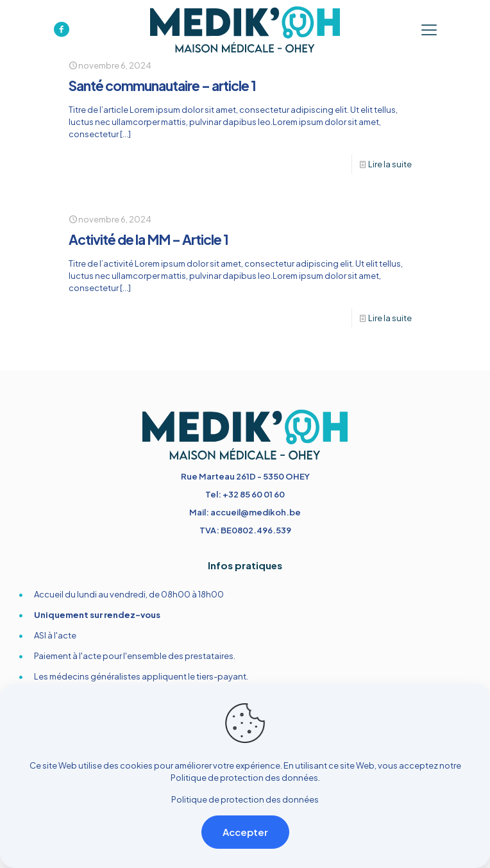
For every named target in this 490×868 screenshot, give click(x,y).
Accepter (245, 832)
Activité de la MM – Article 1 (148, 239)
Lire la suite (390, 164)
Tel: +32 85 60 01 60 (245, 494)
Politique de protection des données (244, 778)
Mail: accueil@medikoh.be (245, 512)
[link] (245, 435)
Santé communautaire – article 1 (162, 86)
